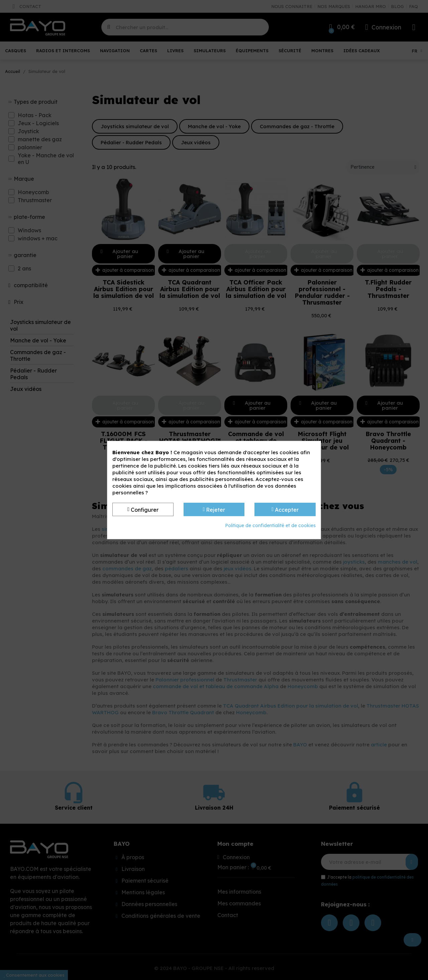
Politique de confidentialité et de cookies (270, 525)
